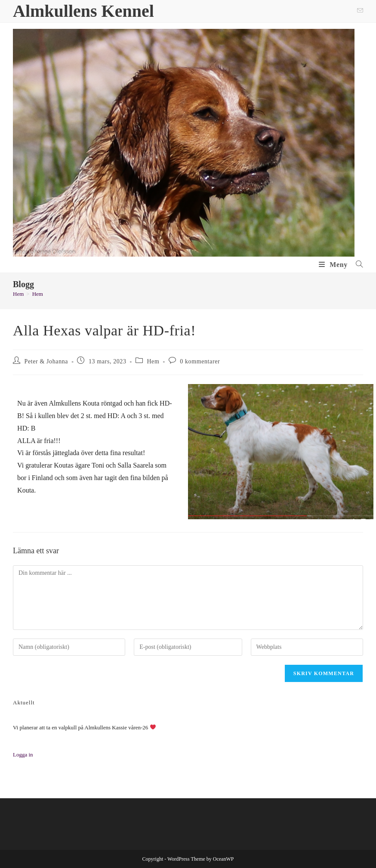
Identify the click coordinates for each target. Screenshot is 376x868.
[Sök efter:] (356, 265)
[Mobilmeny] (334, 265)
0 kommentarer (200, 361)
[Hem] (18, 294)
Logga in (23, 755)
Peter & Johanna (46, 361)
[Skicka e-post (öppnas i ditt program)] (359, 11)
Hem (38, 294)
